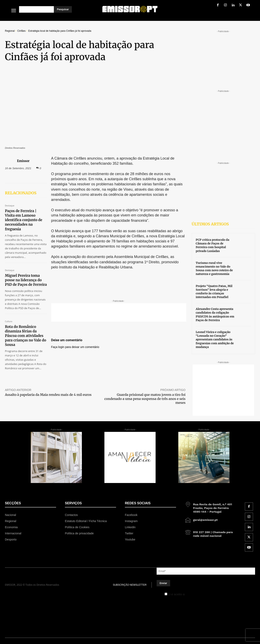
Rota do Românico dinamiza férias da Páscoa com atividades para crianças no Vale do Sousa (25, 336)
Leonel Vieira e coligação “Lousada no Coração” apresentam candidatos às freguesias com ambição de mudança (215, 339)
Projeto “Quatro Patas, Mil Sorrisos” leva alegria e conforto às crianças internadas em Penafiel (214, 292)
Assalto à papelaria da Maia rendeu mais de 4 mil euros (48, 395)
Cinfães (21, 31)
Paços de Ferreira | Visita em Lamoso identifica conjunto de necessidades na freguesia (24, 220)
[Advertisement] (119, 312)
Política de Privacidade (201, 594)
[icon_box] (210, 507)
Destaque (10, 206)
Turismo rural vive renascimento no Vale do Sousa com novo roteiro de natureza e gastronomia (214, 269)
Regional (10, 31)
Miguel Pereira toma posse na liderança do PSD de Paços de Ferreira (26, 280)
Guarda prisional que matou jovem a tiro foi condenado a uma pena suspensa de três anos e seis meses (145, 399)
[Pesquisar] (63, 9)
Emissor (23, 161)
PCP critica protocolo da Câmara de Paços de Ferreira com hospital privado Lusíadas (213, 245)
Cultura (9, 322)
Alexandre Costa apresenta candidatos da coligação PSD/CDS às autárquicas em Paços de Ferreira (215, 315)
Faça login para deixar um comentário (75, 347)
